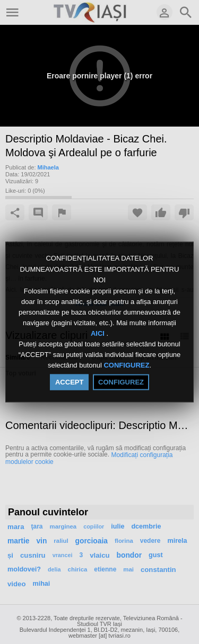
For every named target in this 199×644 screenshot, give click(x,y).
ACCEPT (69, 382)
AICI (99, 333)
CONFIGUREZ (126, 365)
